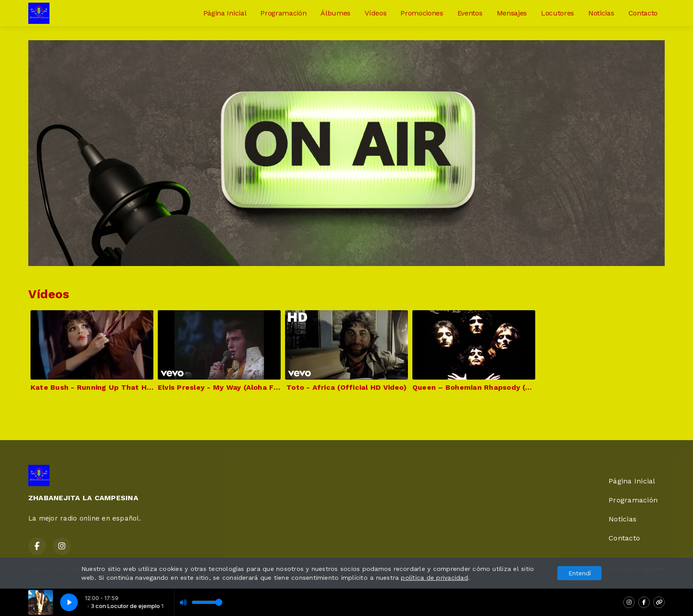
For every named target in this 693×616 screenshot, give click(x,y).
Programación (283, 13)
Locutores (558, 13)
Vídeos (375, 13)
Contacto (643, 13)
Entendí (580, 573)
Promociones (422, 13)
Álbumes (335, 13)
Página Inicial (225, 13)
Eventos (470, 13)
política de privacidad (434, 578)
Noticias (601, 13)
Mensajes (512, 13)
